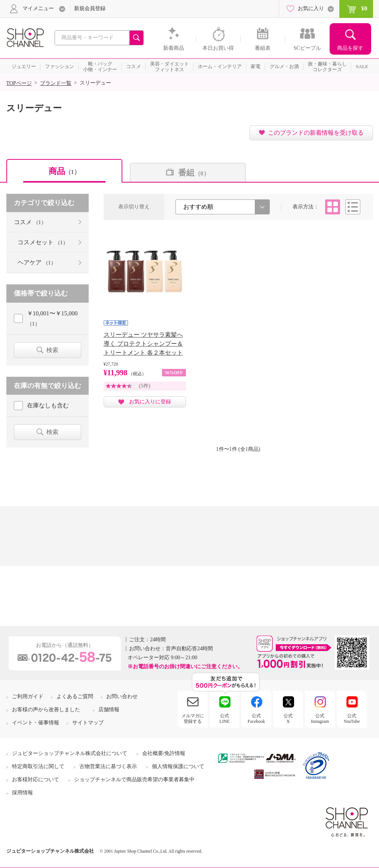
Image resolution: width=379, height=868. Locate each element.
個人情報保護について (178, 766)
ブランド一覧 (56, 83)
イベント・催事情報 (36, 723)
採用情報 (22, 793)
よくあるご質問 (75, 696)
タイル (333, 207)
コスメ (30, 222)
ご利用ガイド (28, 696)
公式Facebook (256, 718)
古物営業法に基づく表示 (108, 766)
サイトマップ (88, 723)
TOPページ (19, 83)
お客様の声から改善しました (46, 710)
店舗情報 (109, 710)
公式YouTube (352, 718)
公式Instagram (320, 718)
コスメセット (43, 242)
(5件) (144, 386)
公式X (288, 718)
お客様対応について (36, 780)
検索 (52, 350)
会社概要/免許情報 (164, 753)
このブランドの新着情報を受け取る (316, 133)
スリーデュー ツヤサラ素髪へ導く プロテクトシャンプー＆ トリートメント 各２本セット (143, 344)
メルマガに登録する (193, 718)
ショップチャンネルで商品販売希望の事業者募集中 (134, 780)
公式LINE (224, 718)
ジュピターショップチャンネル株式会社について (70, 753)
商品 (64, 171)
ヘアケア (37, 262)
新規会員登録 (90, 8)
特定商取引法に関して (38, 766)
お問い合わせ (122, 696)
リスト (353, 207)
